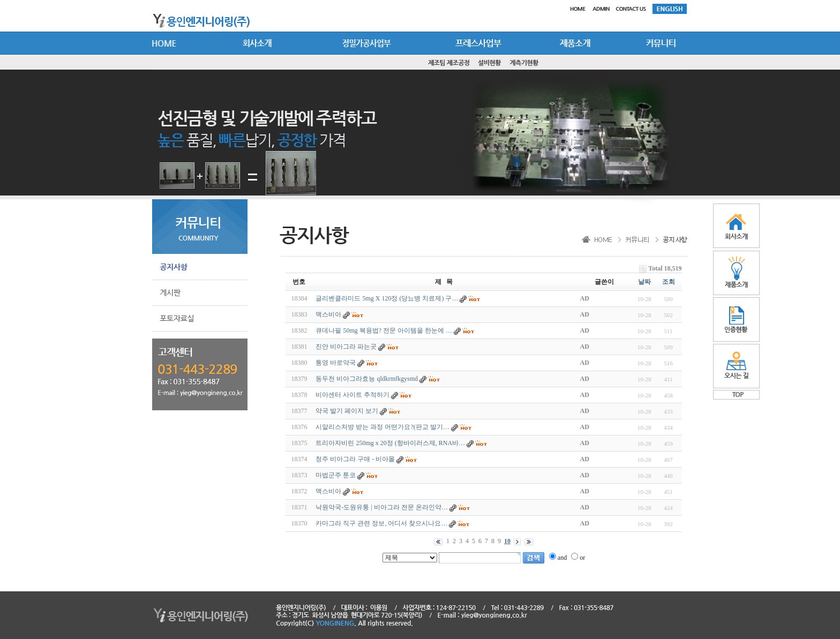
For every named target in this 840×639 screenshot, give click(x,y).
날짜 (644, 282)
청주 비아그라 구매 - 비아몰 (355, 459)
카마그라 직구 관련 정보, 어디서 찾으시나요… (381, 523)
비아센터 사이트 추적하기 (352, 395)
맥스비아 (328, 314)
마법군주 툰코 (336, 475)
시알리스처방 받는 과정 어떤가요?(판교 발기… (382, 427)
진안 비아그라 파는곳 (346, 347)
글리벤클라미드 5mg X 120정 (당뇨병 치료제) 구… (387, 298)
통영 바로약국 (336, 363)
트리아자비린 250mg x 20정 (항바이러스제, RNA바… (390, 443)
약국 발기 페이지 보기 (347, 411)
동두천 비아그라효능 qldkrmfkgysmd (367, 379)
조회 (669, 282)
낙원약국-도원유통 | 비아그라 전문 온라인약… (381, 507)
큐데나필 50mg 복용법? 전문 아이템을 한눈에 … (384, 330)
